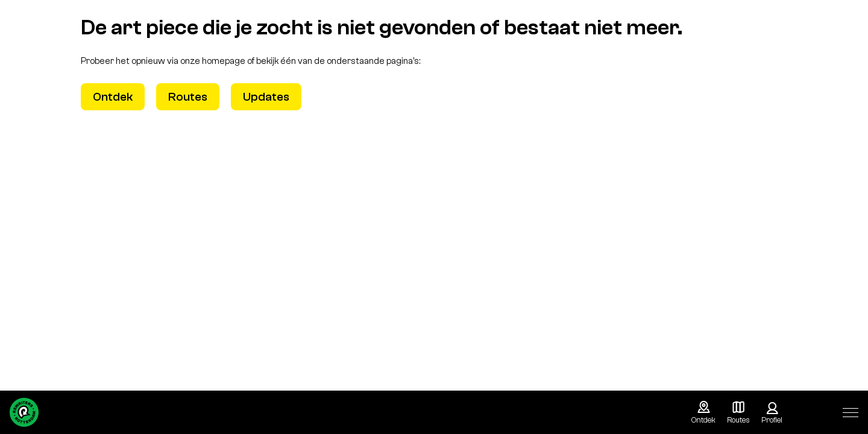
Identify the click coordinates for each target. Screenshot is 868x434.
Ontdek (113, 97)
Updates (266, 97)
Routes (188, 97)
